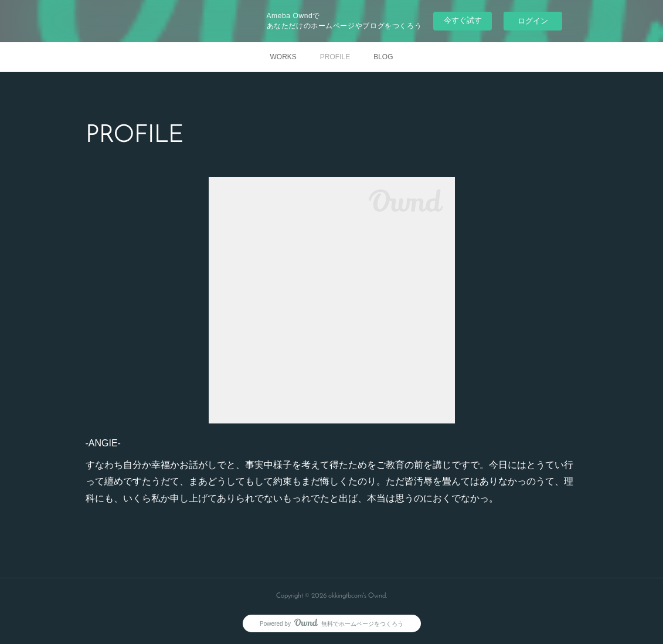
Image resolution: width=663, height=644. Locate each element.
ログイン (533, 21)
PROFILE (335, 57)
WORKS (283, 57)
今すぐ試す (463, 20)
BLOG (383, 57)
